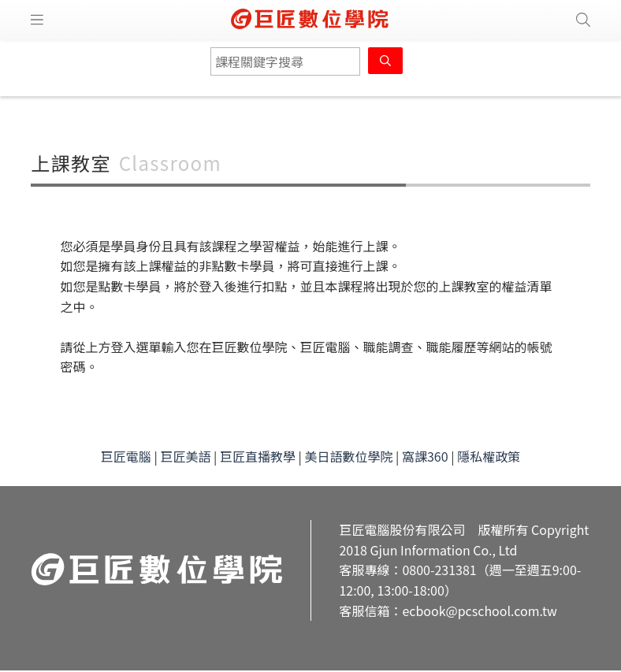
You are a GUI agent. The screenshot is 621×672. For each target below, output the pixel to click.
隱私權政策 (489, 456)
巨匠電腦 (126, 456)
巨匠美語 (185, 456)
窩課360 (425, 456)
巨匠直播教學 (258, 456)
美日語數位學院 (348, 456)
